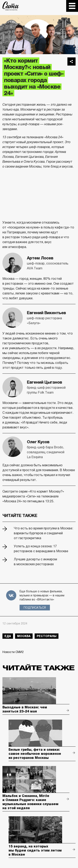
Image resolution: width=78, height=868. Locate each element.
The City (11, 6)
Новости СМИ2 (13, 652)
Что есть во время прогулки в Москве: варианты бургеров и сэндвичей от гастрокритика (43, 533)
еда (8, 636)
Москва (24, 636)
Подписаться (35, 608)
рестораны (47, 636)
